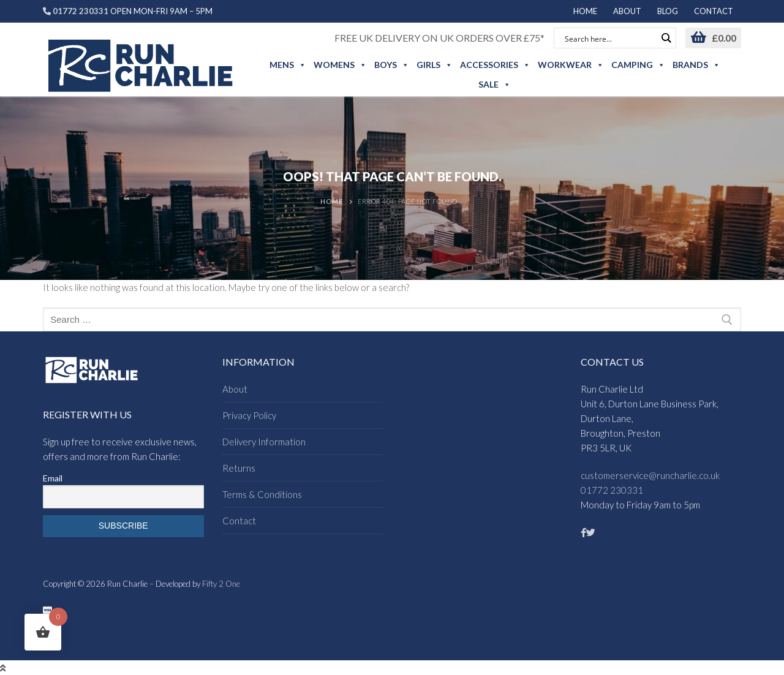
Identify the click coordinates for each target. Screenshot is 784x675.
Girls (435, 65)
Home (331, 201)
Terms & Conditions (262, 494)
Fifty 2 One (221, 584)
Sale (495, 85)
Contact (239, 521)
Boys (392, 65)
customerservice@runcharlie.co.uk (650, 475)
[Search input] (609, 38)
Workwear (571, 65)
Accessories (495, 65)
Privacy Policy (249, 415)
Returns (239, 468)
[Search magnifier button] (666, 38)
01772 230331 (612, 490)
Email (53, 478)
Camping (638, 65)
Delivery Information (264, 442)
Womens (340, 65)
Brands (696, 65)
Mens (288, 65)
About (235, 389)
